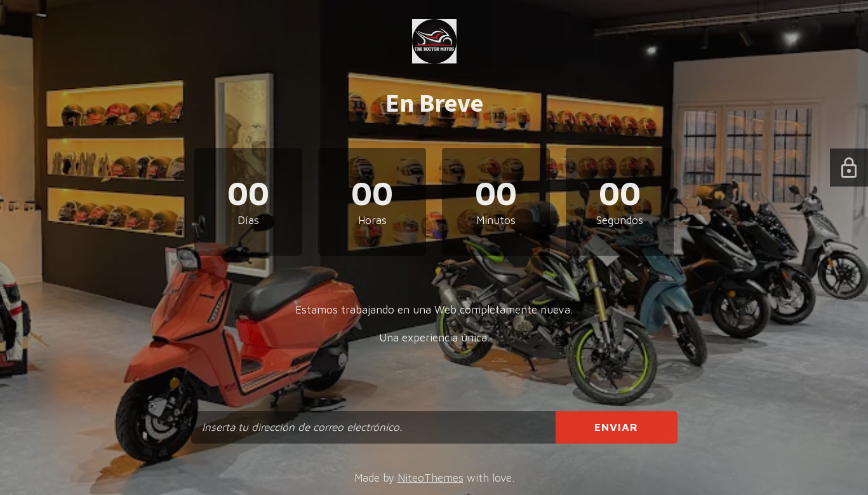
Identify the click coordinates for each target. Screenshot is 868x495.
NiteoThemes (431, 478)
